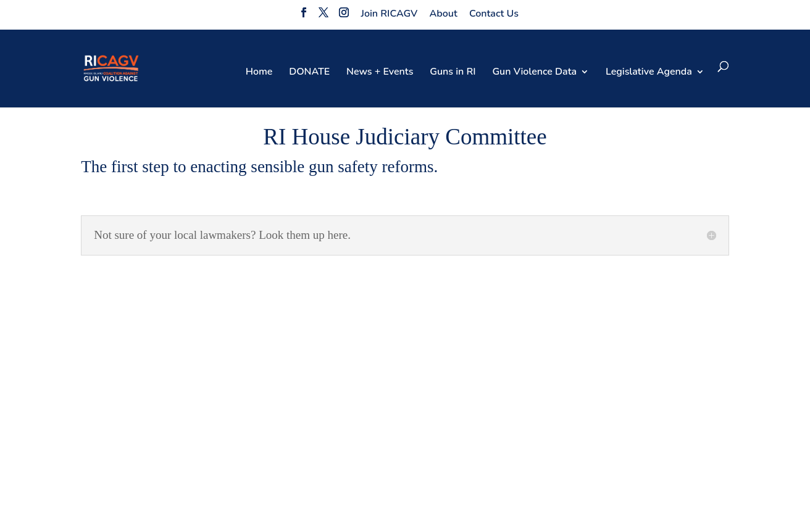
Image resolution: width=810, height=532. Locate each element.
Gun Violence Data (534, 73)
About (444, 14)
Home (259, 73)
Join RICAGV (390, 14)
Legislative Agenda (649, 73)
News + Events (380, 73)
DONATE (309, 73)
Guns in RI (453, 73)
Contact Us (494, 14)
